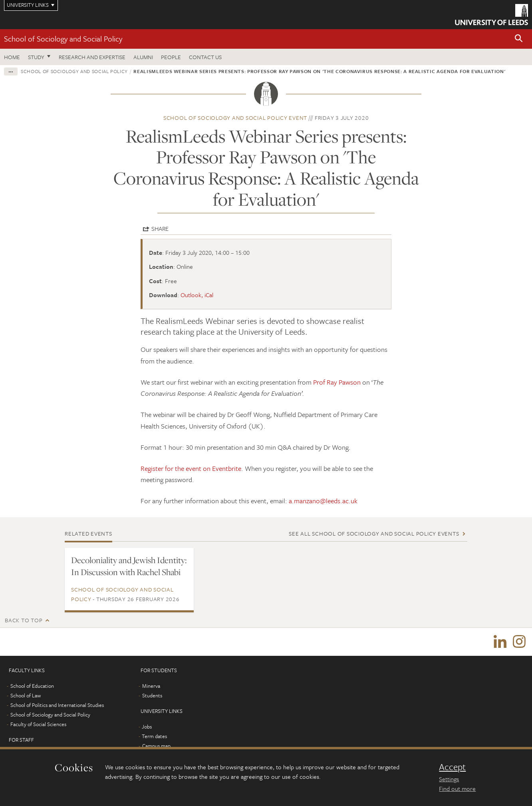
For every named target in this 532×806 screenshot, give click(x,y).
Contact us (205, 57)
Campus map (156, 746)
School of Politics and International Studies (57, 705)
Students (152, 695)
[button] (519, 39)
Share (160, 228)
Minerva (151, 686)
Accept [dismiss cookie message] (452, 767)
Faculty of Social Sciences (38, 724)
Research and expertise (92, 57)
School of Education (32, 686)
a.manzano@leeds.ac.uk (323, 501)
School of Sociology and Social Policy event (235, 118)
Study (36, 57)
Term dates (154, 736)
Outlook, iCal (197, 295)
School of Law (26, 695)
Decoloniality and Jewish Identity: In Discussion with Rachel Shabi (129, 566)
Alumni (143, 57)
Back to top (24, 620)
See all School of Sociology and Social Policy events (374, 533)
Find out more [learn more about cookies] (457, 788)
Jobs (147, 727)
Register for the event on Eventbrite (191, 468)
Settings (449, 779)
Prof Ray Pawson (337, 382)
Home (12, 57)
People (171, 57)
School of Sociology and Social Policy (63, 39)
